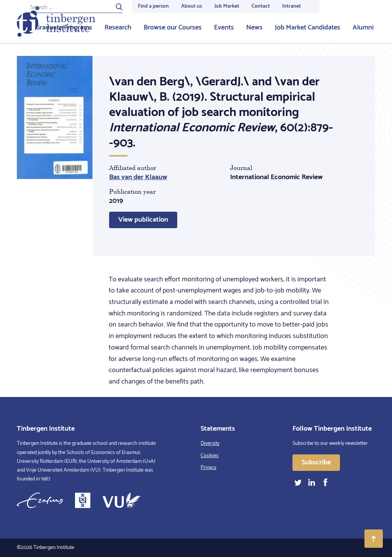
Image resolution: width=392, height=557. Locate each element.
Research (118, 28)
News (254, 28)
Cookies (210, 456)
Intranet (292, 6)
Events (224, 28)
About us (192, 6)
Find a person (153, 6)
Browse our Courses (173, 28)
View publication (143, 220)
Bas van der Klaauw (138, 177)
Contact (261, 6)
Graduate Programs (64, 28)
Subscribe (316, 462)
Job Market (227, 6)
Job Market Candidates (308, 28)
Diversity (210, 443)
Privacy (208, 468)
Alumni (363, 28)
